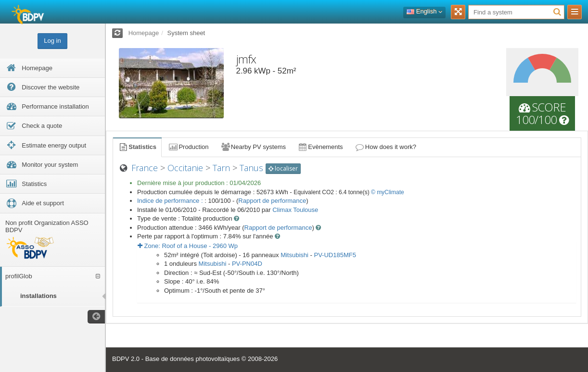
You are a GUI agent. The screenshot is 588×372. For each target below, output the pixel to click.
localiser (283, 168)
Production (188, 147)
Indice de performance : (171, 201)
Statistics (137, 147)
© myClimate (388, 192)
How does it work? (386, 147)
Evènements (320, 147)
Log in (52, 41)
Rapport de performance (272, 201)
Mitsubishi (294, 255)
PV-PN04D (247, 264)
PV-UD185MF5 (335, 255)
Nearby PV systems (253, 147)
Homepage (144, 33)
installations (38, 296)
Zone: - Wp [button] (188, 246)
